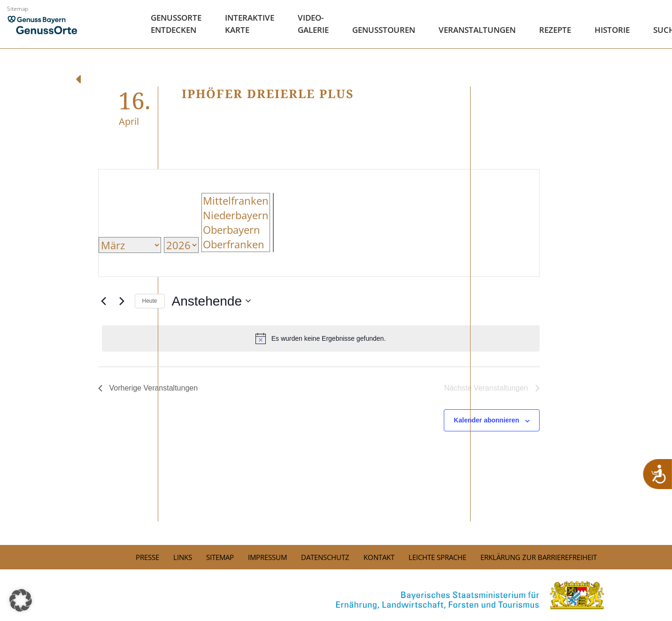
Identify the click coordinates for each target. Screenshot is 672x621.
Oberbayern (236, 230)
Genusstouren (384, 30)
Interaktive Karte (250, 24)
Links (183, 557)
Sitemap (18, 9)
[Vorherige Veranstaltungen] (104, 301)
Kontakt (379, 557)
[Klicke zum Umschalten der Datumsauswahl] (211, 301)
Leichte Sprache (437, 557)
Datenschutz (325, 557)
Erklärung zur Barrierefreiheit (539, 557)
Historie (612, 30)
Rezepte (555, 30)
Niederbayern (236, 215)
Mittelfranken (236, 201)
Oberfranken (236, 244)
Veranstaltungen (477, 30)
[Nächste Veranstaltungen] (122, 301)
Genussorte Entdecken (176, 24)
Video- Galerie (313, 24)
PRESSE (147, 557)
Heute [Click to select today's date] (150, 301)
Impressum (267, 557)
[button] (21, 600)
